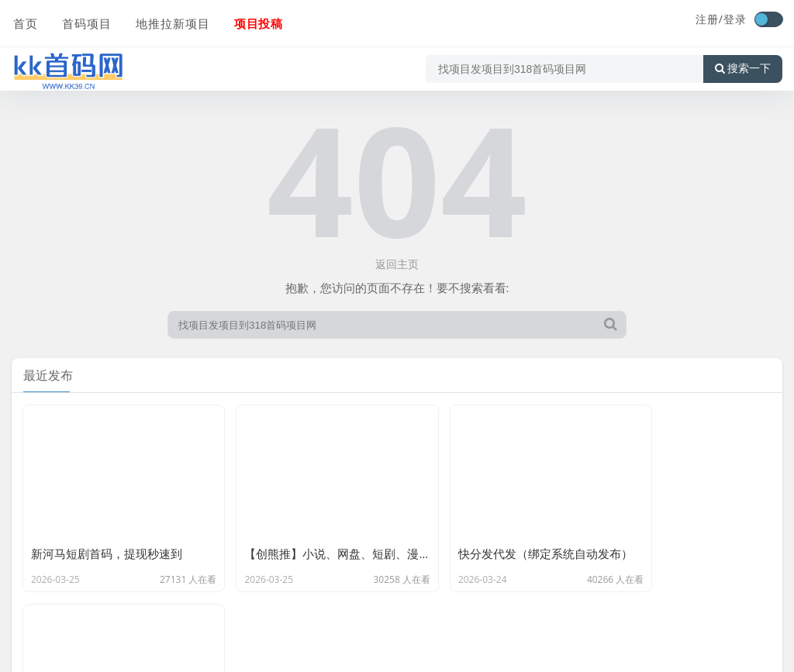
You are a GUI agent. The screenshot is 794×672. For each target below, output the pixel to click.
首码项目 (85, 21)
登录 (735, 19)
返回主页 (397, 264)
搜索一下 (743, 65)
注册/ (709, 19)
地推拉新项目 (170, 21)
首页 (24, 21)
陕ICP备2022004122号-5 (503, 653)
